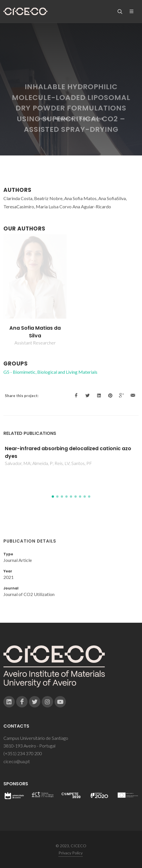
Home (44, 119)
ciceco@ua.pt (17, 761)
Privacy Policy (71, 853)
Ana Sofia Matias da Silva (35, 332)
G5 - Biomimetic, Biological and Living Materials (50, 372)
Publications (91, 119)
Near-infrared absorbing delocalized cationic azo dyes (68, 452)
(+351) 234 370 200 (23, 753)
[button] (53, 497)
